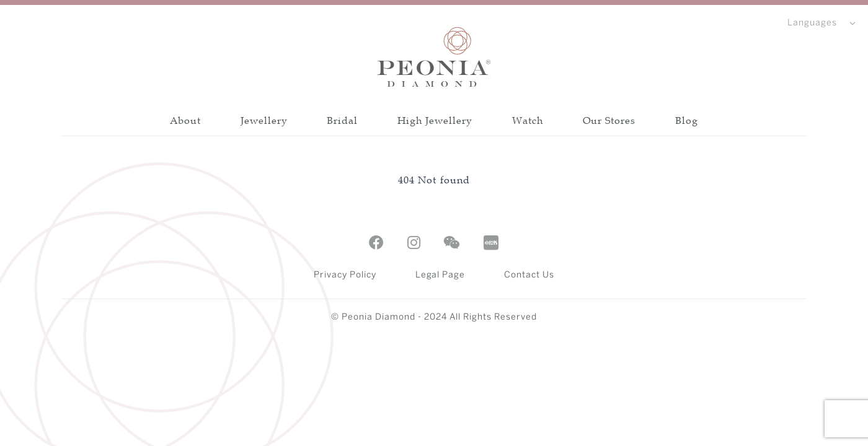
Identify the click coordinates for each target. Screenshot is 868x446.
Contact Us (529, 275)
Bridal (342, 120)
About (185, 120)
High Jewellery (435, 120)
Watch (528, 120)
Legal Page (441, 275)
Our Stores (609, 120)
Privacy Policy (345, 275)
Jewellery (264, 120)
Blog (687, 120)
